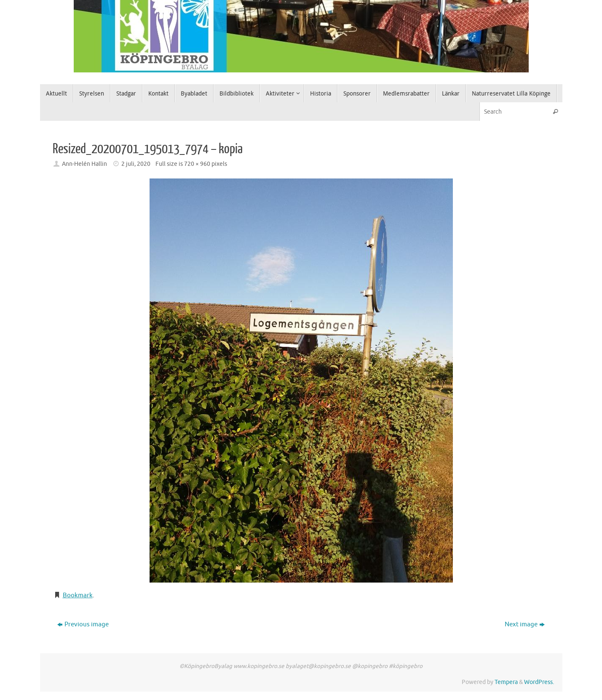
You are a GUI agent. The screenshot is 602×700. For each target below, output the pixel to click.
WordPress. (539, 682)
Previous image (83, 624)
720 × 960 (197, 164)
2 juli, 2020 (136, 164)
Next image (525, 624)
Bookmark (78, 595)
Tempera (506, 682)
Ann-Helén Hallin (84, 164)
